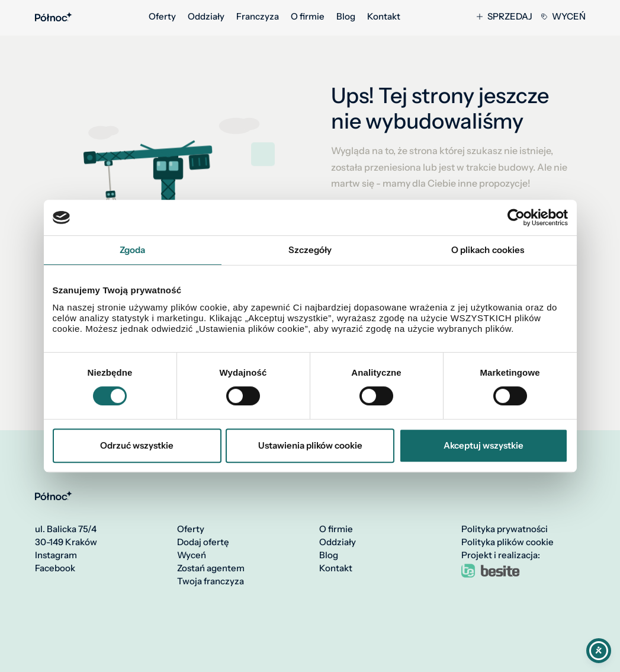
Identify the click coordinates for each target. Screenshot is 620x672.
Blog (346, 17)
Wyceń (563, 17)
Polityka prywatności (505, 529)
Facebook (55, 568)
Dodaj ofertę (203, 542)
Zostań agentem (211, 568)
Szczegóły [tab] (310, 250)
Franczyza (258, 17)
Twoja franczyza (211, 581)
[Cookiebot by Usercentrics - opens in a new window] (516, 217)
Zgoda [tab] (133, 250)
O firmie (308, 17)
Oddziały (206, 17)
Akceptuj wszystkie (484, 445)
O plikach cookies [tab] (488, 250)
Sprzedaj (505, 17)
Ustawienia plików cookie (310, 445)
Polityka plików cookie (507, 542)
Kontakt (384, 17)
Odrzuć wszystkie (137, 445)
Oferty (162, 17)
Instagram (56, 555)
